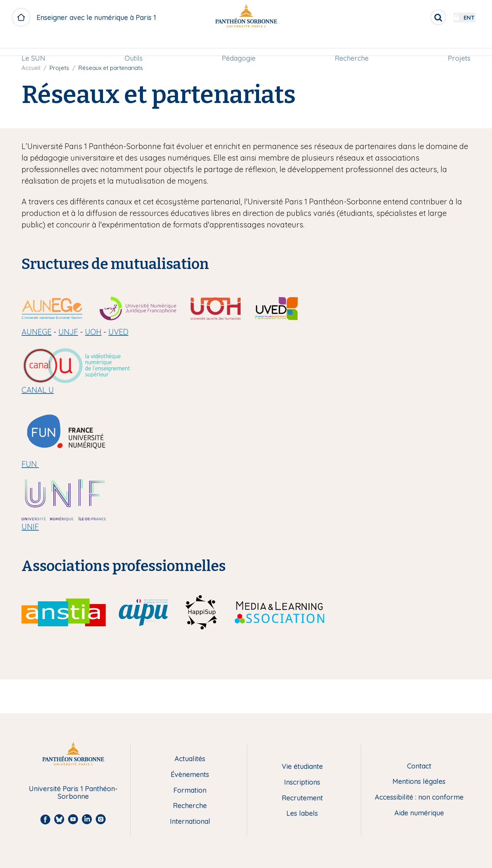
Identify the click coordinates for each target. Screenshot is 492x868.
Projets (456, 45)
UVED (118, 332)
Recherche (350, 45)
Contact (419, 766)
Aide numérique (419, 813)
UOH (93, 332)
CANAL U (38, 390)
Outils (135, 45)
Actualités (190, 759)
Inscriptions (302, 783)
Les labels (302, 814)
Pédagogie (239, 45)
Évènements (190, 775)
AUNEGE (37, 332)
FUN (30, 464)
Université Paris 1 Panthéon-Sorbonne (73, 793)
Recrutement (302, 798)
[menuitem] (37, 45)
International (190, 822)
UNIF (30, 527)
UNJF (68, 332)
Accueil (31, 68)
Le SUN (37, 45)
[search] (417, 17)
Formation (190, 791)
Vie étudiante (302, 767)
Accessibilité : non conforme (419, 797)
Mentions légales (419, 782)
